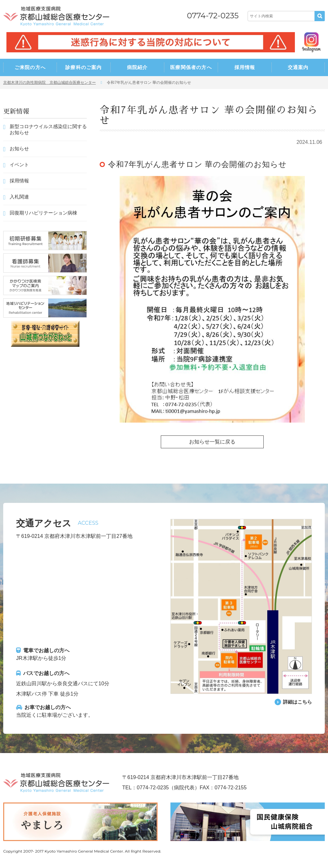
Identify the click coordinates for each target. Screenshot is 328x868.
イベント (19, 165)
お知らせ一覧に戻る (212, 442)
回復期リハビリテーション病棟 (43, 213)
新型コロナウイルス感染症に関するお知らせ (48, 129)
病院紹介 (137, 67)
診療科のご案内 (83, 67)
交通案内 (298, 67)
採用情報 (245, 67)
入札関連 (19, 197)
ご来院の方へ (30, 67)
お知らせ (19, 149)
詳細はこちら (296, 702)
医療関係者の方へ (191, 67)
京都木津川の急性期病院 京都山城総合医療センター (50, 83)
